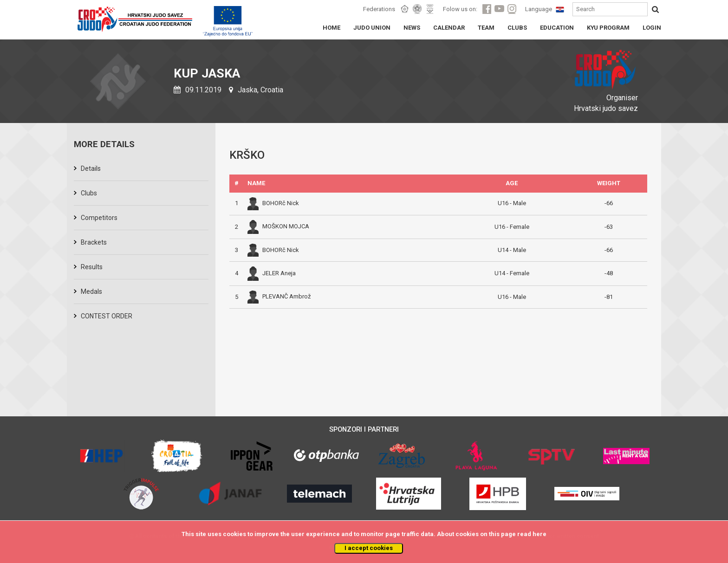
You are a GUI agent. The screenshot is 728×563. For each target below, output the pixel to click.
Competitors (99, 218)
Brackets (94, 242)
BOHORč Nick (273, 203)
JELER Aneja (272, 273)
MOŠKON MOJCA (278, 226)
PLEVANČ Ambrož (279, 296)
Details (91, 168)
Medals (91, 291)
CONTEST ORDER (107, 316)
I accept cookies (369, 548)
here (539, 534)
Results (92, 267)
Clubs (89, 193)
